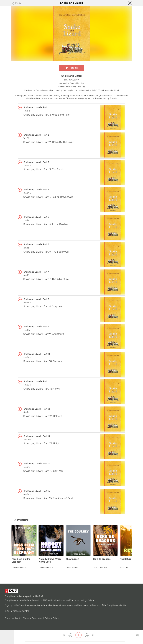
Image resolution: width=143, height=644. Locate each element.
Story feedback (13, 618)
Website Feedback (33, 618)
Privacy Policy (52, 618)
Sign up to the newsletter (17, 611)
